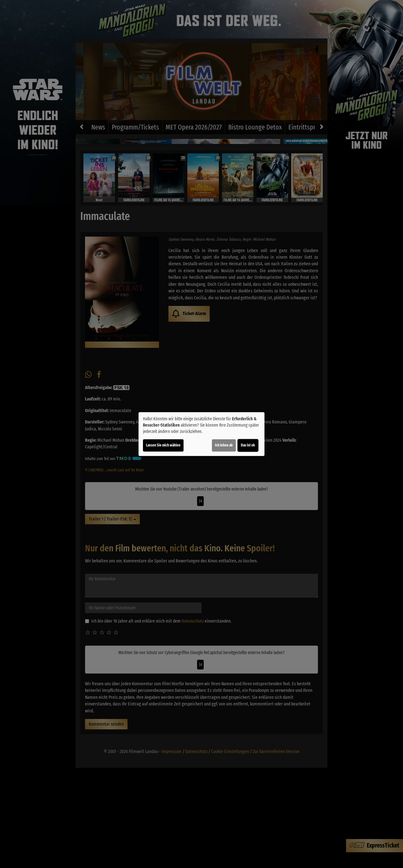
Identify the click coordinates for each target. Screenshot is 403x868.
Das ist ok (248, 445)
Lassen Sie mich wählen (163, 445)
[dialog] (201, 434)
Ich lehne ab (224, 445)
